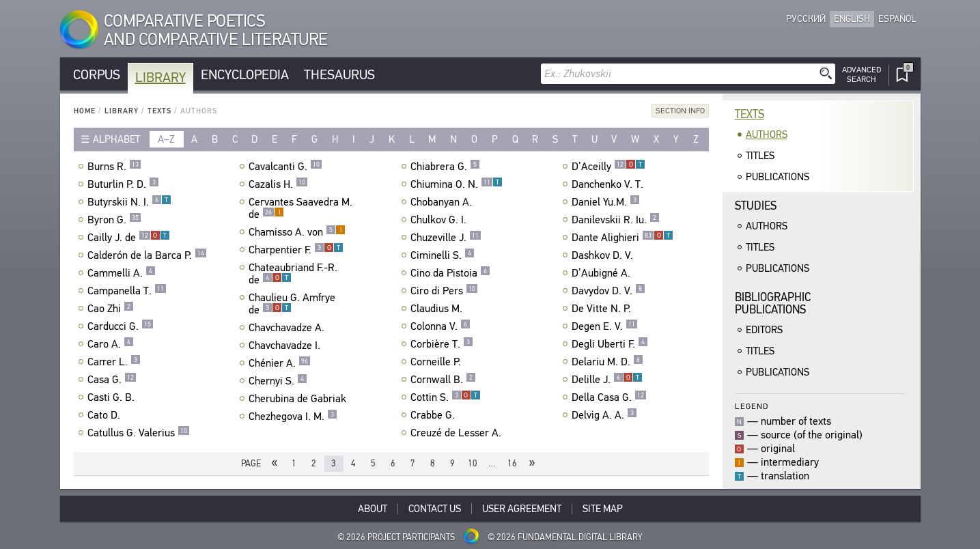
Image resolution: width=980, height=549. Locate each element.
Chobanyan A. (443, 202)
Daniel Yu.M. (606, 202)
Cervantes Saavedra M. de (300, 208)
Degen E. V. (605, 326)
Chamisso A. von (297, 232)
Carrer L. (114, 362)
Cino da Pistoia (450, 273)
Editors (764, 330)
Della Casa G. (609, 397)
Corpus (97, 75)
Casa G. (112, 380)
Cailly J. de (129, 238)
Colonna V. (440, 326)
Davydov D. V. (608, 291)
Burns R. (114, 167)
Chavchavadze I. (286, 346)
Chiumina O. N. (457, 184)
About (373, 509)
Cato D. (106, 415)
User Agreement (522, 509)
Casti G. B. (113, 397)
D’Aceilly (608, 167)
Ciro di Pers (444, 291)
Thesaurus (339, 75)
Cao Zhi (111, 309)
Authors (767, 135)
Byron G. (114, 220)
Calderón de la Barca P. (147, 255)
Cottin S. (446, 397)
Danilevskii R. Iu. (616, 220)
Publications (778, 177)
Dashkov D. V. (604, 255)
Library (160, 78)
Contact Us (435, 509)
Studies (756, 206)
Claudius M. (438, 309)
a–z (166, 139)
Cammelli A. (122, 273)
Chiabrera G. (445, 167)
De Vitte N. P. (603, 309)
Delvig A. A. (604, 415)
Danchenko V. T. (609, 184)
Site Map (603, 509)
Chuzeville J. (446, 238)
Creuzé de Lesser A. (458, 433)
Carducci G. (121, 326)
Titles (760, 156)
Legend (752, 406)
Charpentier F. (296, 250)
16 (512, 463)
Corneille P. (437, 362)
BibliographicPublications (773, 304)
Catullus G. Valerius (139, 433)
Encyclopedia (245, 75)
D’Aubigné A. (603, 273)
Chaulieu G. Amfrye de (292, 304)
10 (473, 463)
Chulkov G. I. (440, 220)
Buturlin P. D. (123, 184)
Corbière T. (442, 344)
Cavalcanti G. (285, 167)
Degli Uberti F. (610, 344)
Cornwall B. (443, 380)
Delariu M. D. (607, 362)
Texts (159, 111)
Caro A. (111, 344)
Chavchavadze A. (288, 328)
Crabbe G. (434, 415)
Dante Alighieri (622, 238)
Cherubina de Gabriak (299, 399)
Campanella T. (127, 291)
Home (85, 111)
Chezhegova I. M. (293, 417)
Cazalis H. (278, 184)
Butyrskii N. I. (129, 202)
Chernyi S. (278, 381)
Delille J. (607, 380)
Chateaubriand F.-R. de (293, 274)
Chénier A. (280, 363)
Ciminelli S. (443, 255)
